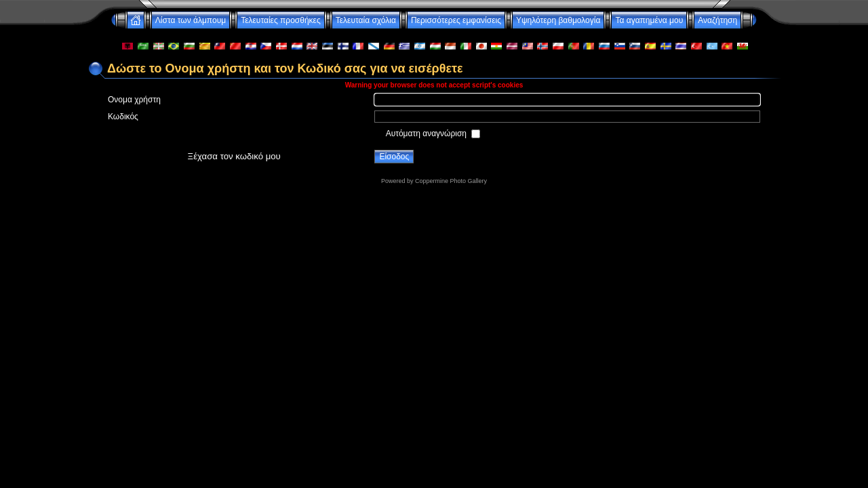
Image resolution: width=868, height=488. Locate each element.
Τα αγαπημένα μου (649, 20)
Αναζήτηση (717, 20)
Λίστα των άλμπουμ (191, 20)
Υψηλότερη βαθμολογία (558, 20)
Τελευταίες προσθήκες (281, 20)
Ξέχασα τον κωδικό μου (234, 156)
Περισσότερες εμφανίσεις (456, 20)
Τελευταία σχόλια (366, 20)
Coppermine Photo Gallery (451, 181)
